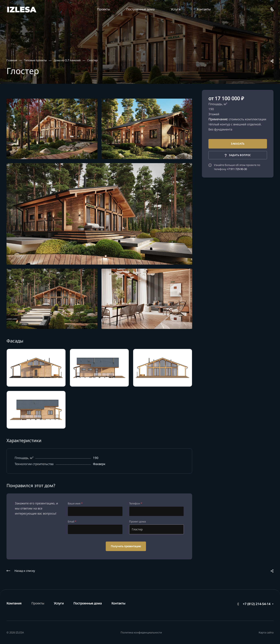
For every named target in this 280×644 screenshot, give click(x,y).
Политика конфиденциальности (141, 632)
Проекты (38, 603)
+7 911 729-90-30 (237, 169)
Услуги (59, 603)
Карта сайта (266, 632)
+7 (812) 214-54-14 (257, 604)
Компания (14, 603)
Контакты (118, 603)
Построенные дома (88, 603)
